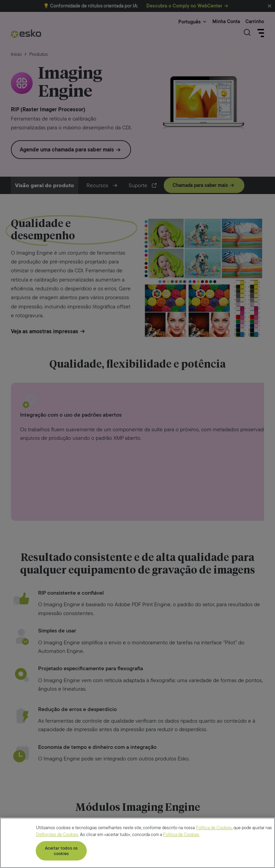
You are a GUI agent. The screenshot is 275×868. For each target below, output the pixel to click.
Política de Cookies (214, 861)
